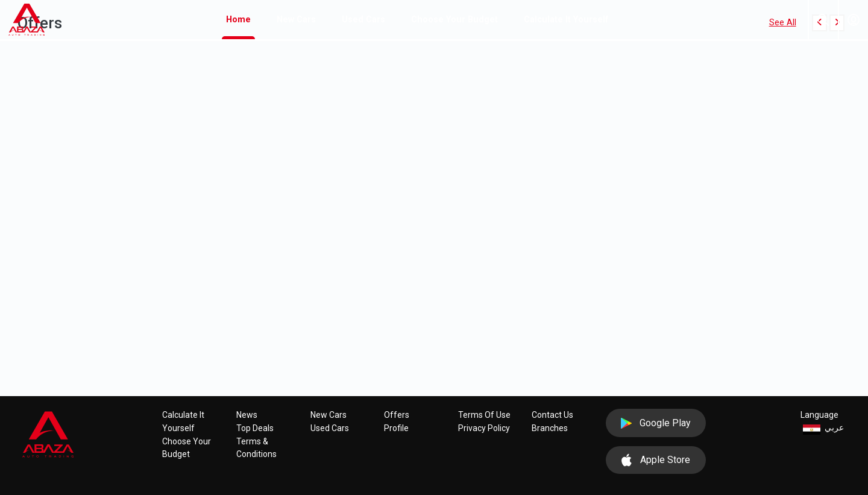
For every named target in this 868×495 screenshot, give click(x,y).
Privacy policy (484, 428)
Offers (397, 415)
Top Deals (255, 428)
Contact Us (552, 415)
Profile (396, 428)
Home (241, 19)
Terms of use (484, 415)
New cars (296, 20)
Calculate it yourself (566, 20)
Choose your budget (454, 20)
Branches (550, 428)
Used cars (363, 20)
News (247, 415)
